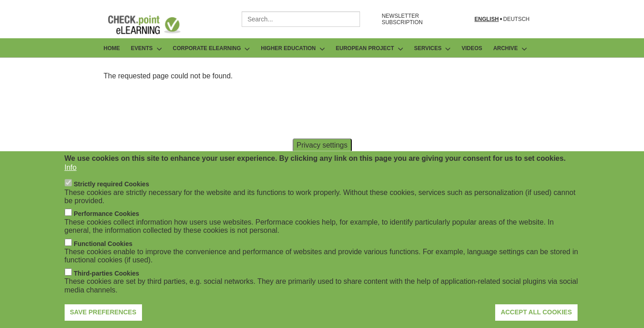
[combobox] (301, 19)
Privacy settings (322, 156)
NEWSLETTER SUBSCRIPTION (402, 19)
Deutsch (516, 19)
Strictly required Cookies (112, 196)
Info (71, 179)
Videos (472, 48)
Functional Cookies (103, 255)
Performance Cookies (106, 225)
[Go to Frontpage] (151, 25)
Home (112, 48)
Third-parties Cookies (106, 285)
